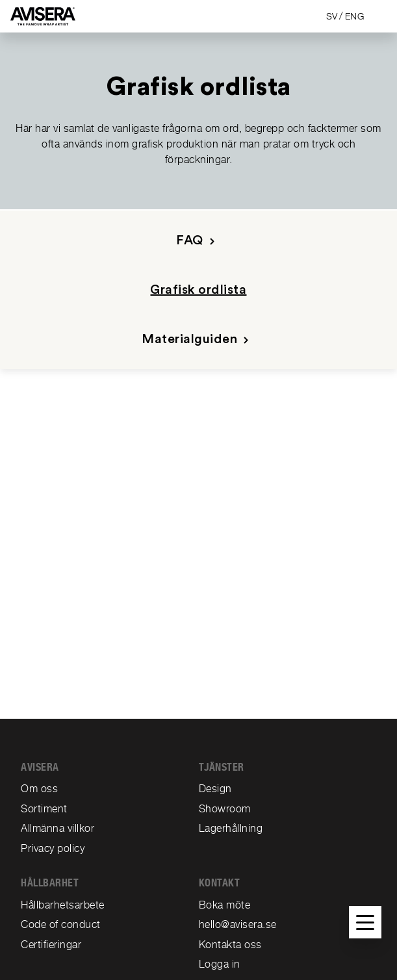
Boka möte (225, 905)
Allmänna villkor (58, 828)
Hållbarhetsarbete (63, 905)
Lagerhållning (231, 828)
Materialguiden (198, 340)
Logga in (220, 964)
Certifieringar (51, 945)
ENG (355, 16)
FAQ (198, 241)
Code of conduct (61, 924)
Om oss (39, 789)
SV (332, 16)
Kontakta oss (230, 945)
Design (215, 789)
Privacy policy (53, 848)
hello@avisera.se (238, 924)
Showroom (225, 809)
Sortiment (44, 809)
